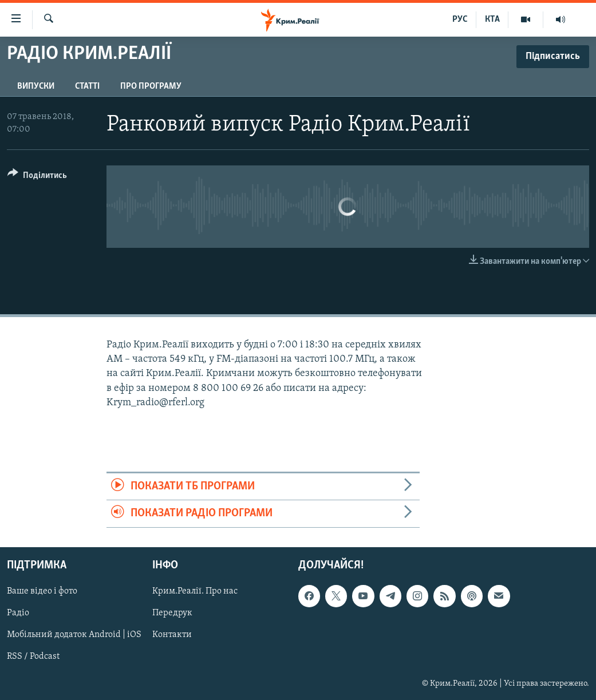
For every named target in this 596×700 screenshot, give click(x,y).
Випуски (36, 86)
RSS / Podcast (33, 657)
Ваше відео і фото (42, 591)
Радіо (18, 613)
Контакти (172, 635)
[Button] (37, 177)
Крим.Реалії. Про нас (195, 591)
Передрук (172, 613)
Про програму (151, 86)
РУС (460, 19)
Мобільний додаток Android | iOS (74, 635)
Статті (87, 86)
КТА (492, 19)
